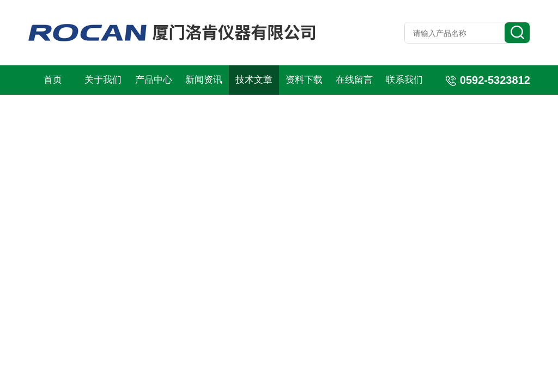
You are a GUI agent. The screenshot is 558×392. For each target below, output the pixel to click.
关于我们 (103, 80)
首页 (53, 80)
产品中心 (154, 80)
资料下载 (304, 80)
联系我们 (404, 80)
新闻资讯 (204, 80)
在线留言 (354, 80)
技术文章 (254, 80)
